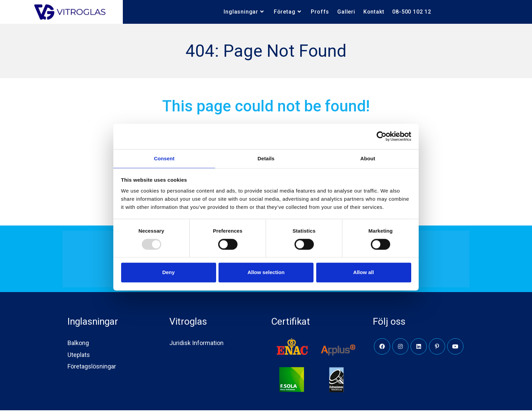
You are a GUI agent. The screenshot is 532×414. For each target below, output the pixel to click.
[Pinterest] (437, 350)
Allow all (364, 273)
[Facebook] (382, 350)
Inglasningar (93, 325)
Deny (168, 273)
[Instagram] (400, 350)
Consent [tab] (164, 158)
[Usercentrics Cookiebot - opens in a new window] (382, 136)
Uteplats (79, 358)
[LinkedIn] (419, 350)
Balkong (78, 347)
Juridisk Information (196, 347)
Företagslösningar (92, 370)
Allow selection (266, 273)
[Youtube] (455, 350)
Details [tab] (266, 158)
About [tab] (368, 158)
